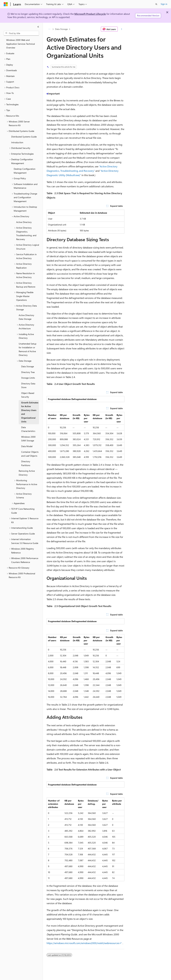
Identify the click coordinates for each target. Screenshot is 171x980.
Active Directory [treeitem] (24, 222)
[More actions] (122, 29)
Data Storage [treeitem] (28, 366)
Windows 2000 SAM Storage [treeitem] (28, 439)
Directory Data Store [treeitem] (28, 385)
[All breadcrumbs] (49, 29)
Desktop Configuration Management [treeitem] (25, 171)
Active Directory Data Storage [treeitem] (26, 317)
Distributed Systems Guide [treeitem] (24, 137)
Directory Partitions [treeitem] (26, 463)
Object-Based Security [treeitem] (28, 395)
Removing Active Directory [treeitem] (27, 473)
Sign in (164, 4)
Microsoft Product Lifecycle (90, 14)
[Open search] (156, 4)
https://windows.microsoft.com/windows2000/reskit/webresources (83, 943)
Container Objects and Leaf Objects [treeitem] (30, 454)
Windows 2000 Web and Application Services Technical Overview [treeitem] (20, 44)
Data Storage (61, 29)
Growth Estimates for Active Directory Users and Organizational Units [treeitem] (30, 412)
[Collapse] (38, 27)
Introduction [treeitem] (17, 142)
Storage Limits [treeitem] (28, 378)
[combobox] (21, 33)
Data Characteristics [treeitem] (28, 429)
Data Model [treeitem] (27, 446)
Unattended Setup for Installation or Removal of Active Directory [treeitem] (28, 349)
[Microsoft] (6, 4)
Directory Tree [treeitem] (28, 372)
